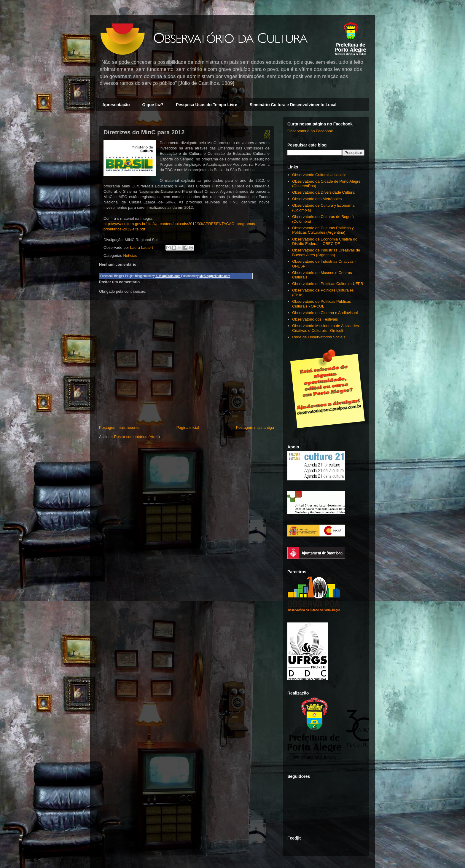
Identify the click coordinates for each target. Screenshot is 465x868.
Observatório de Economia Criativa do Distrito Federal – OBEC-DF (325, 242)
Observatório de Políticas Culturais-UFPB (328, 284)
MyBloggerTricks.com (215, 276)
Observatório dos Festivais (315, 319)
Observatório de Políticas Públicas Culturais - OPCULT (321, 304)
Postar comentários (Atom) (137, 437)
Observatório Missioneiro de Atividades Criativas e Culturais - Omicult (325, 328)
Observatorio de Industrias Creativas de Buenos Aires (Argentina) (326, 253)
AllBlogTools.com (168, 276)
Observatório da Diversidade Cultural (324, 192)
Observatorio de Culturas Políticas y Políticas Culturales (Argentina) (323, 230)
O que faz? (153, 105)
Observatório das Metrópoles (317, 199)
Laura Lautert (142, 247)
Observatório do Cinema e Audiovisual (325, 313)
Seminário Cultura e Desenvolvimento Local (293, 105)
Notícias (130, 255)
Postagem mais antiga (255, 427)
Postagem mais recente (119, 427)
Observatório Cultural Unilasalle (319, 175)
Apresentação (116, 105)
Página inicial (188, 427)
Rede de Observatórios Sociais (319, 337)
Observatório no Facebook (310, 131)
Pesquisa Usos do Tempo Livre (207, 105)
